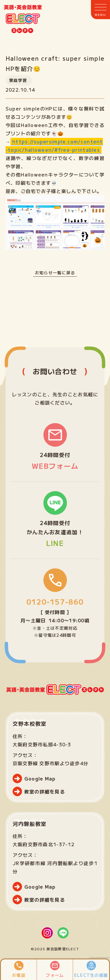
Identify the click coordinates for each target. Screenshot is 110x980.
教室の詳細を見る (45, 791)
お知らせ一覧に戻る (55, 273)
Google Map (40, 778)
